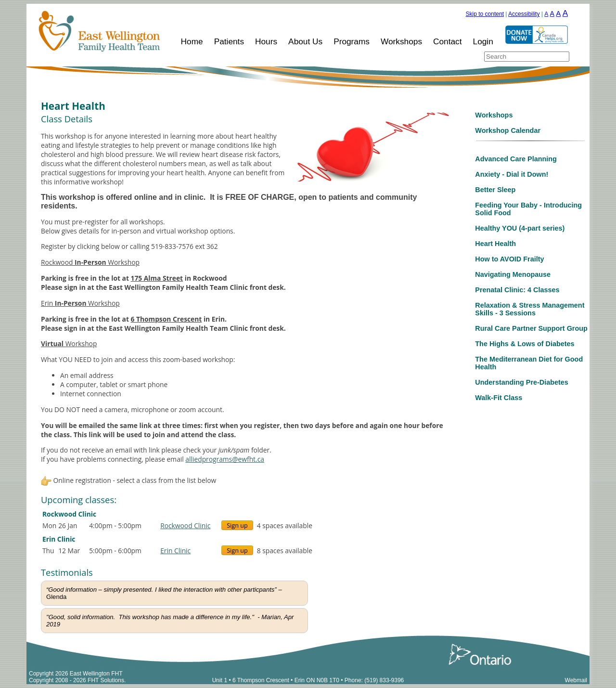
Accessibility (524, 14)
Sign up (237, 525)
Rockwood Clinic (185, 526)
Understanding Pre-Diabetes (522, 382)
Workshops (401, 41)
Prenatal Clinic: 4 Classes (517, 290)
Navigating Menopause (513, 274)
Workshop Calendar (508, 130)
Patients (229, 41)
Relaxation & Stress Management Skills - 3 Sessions (530, 309)
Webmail (576, 680)
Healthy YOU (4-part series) (520, 228)
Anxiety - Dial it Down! (512, 174)
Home (192, 41)
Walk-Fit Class (499, 398)
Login (483, 41)
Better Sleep (495, 190)
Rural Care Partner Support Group (531, 328)
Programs (352, 41)
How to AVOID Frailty (509, 259)
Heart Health (495, 244)
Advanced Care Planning (516, 159)
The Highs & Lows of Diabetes (525, 344)
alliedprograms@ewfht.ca (225, 459)
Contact (448, 41)
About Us (305, 41)
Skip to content (485, 14)
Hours (266, 41)
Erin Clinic (175, 551)
